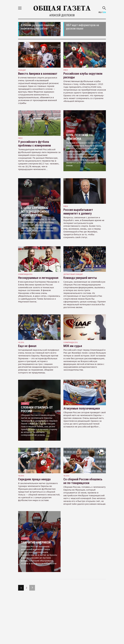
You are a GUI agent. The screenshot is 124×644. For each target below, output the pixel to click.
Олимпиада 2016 (70, 342)
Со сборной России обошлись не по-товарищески (83, 481)
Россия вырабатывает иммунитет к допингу (78, 212)
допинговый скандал (73, 274)
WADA (66, 206)
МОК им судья (73, 346)
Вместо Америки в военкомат (38, 74)
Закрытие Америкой (36, 542)
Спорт (70, 131)
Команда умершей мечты (80, 278)
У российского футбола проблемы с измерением (34, 144)
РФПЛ (66, 70)
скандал (22, 70)
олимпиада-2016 (25, 274)
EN (105, 12)
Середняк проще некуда (34, 479)
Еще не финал (27, 346)
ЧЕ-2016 (21, 342)
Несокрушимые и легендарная (38, 278)
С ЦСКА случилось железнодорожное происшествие (35, 212)
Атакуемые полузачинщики (82, 408)
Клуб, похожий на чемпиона (79, 137)
